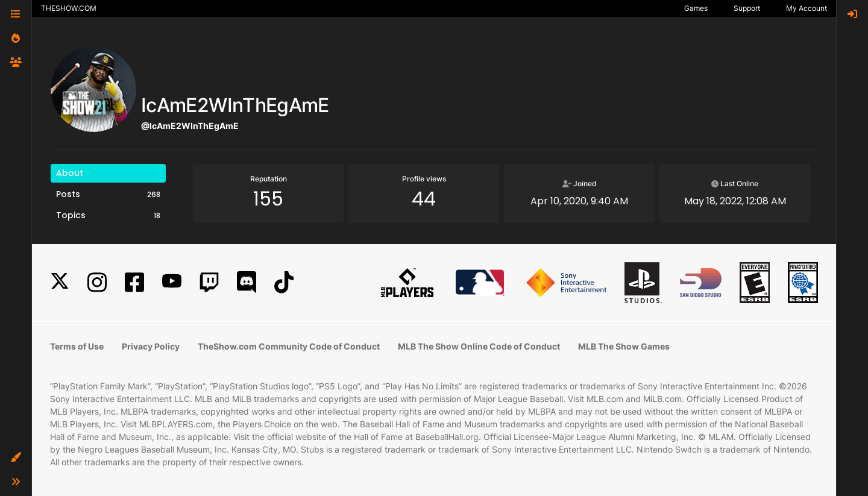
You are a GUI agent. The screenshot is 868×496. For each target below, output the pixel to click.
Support (747, 8)
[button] (16, 457)
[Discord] (247, 282)
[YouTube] (172, 282)
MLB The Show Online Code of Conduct (479, 346)
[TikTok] (284, 282)
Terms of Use (77, 346)
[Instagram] (97, 282)
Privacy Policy (151, 346)
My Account (807, 8)
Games (696, 8)
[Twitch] (209, 282)
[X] (60, 282)
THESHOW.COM (69, 8)
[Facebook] (134, 282)
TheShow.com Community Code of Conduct (289, 346)
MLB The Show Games (624, 346)
